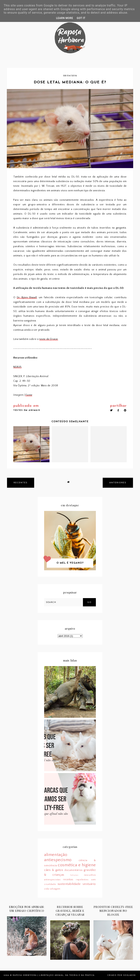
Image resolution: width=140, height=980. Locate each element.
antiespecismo (58, 860)
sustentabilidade (69, 884)
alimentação (56, 855)
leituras (74, 875)
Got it (81, 18)
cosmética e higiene (77, 865)
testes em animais (27, 410)
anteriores (118, 483)
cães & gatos (54, 870)
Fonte (29, 395)
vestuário (89, 884)
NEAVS (17, 367)
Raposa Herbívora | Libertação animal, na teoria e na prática (54, 975)
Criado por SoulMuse (122, 975)
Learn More (65, 18)
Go (89, 602)
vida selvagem (52, 889)
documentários (74, 870)
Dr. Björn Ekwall (27, 297)
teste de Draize (49, 339)
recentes (21, 483)
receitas (68, 880)
